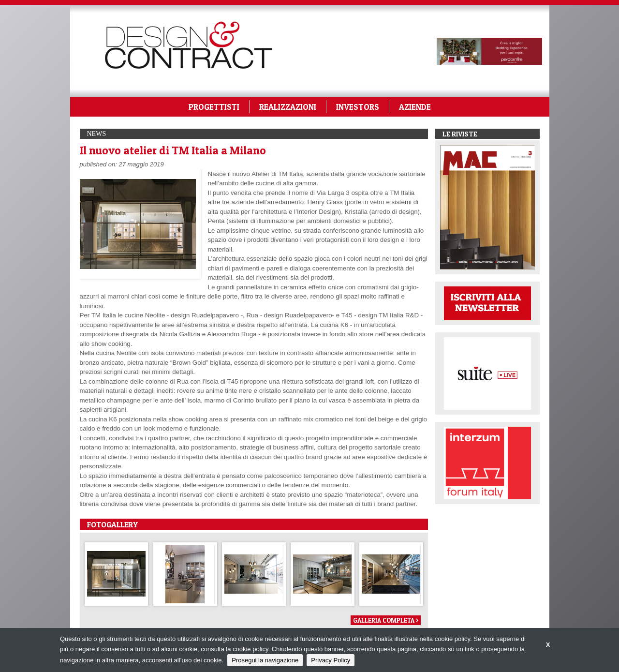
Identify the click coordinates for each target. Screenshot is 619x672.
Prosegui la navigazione (265, 660)
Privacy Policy (331, 660)
